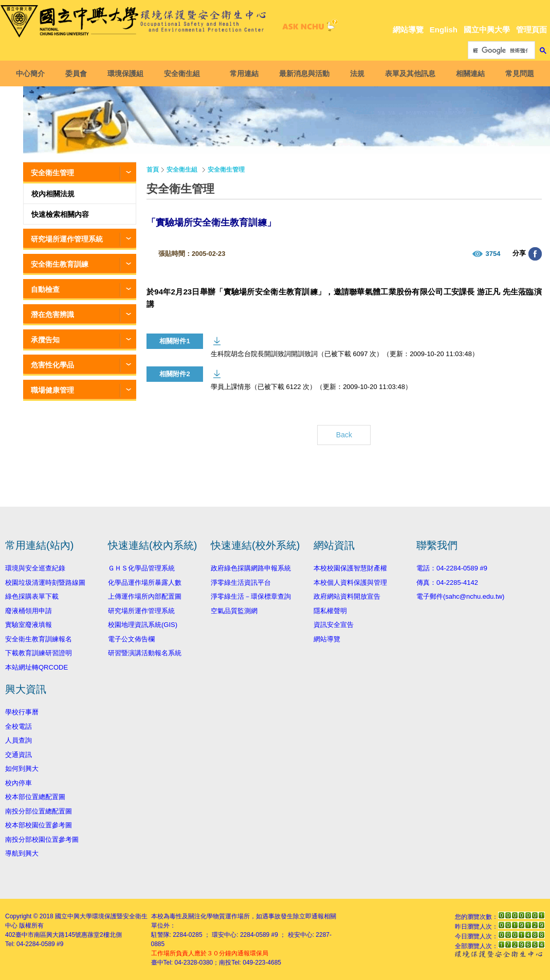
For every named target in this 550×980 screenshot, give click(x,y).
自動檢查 (45, 289)
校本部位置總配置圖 (35, 797)
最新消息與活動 (302, 73)
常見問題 (518, 73)
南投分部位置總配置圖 (39, 811)
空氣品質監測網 (234, 611)
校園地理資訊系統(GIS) (143, 625)
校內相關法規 (53, 194)
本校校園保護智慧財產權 (350, 568)
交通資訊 (19, 755)
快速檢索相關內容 (60, 214)
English (444, 30)
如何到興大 (22, 769)
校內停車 (19, 783)
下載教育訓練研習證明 (39, 653)
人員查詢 (19, 740)
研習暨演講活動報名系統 (145, 653)
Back (344, 435)
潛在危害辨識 (52, 315)
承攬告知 (45, 340)
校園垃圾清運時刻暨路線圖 (45, 583)
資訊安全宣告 (334, 625)
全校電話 (19, 726)
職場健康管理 (52, 390)
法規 (355, 73)
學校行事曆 (22, 712)
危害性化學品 (52, 365)
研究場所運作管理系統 (67, 239)
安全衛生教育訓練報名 (39, 639)
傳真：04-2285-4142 (447, 583)
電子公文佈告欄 (131, 639)
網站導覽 (408, 30)
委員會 (78, 73)
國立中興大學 (487, 30)
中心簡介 (32, 73)
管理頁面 (531, 30)
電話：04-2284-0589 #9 (452, 568)
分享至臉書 (535, 254)
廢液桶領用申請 (29, 611)
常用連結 (242, 73)
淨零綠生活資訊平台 (241, 583)
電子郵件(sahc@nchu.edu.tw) (460, 596)
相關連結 (468, 73)
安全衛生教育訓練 (60, 264)
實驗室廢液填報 (29, 625)
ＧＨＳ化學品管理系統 (141, 568)
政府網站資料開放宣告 (347, 596)
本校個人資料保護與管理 (350, 583)
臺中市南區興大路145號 (48, 935)
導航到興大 (22, 853)
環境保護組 (127, 73)
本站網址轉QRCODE (36, 667)
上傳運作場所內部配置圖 (145, 596)
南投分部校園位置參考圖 (42, 839)
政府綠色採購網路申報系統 (251, 568)
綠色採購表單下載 (32, 596)
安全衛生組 (184, 73)
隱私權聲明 (330, 611)
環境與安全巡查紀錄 (35, 568)
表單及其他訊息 (408, 73)
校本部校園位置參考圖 (39, 825)
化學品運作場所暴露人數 (145, 583)
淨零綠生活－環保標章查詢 (251, 596)
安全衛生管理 (52, 173)
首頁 (153, 170)
